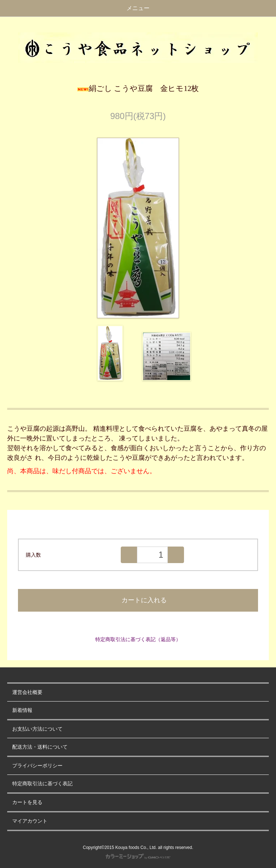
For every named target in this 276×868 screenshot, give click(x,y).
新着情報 (22, 710)
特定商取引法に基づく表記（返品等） (138, 639)
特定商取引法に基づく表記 (42, 784)
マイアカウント (30, 821)
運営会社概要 (27, 692)
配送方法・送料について (40, 747)
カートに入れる (138, 600)
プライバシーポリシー (37, 766)
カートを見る (27, 802)
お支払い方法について (37, 729)
